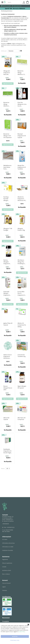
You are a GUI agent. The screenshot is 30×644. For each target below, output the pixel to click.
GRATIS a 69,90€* (7, 6)
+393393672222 (11, 527)
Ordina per (4, 51)
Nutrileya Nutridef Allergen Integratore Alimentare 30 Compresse (7, 199)
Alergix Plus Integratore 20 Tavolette (22, 167)
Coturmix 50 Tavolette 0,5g (22, 356)
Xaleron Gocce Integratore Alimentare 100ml (8, 357)
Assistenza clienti (7, 570)
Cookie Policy (22, 632)
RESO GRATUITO (18, 6)
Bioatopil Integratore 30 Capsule (22, 136)
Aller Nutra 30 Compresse (21, 419)
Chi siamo (5, 539)
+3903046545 (6, 524)
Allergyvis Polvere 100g (21, 229)
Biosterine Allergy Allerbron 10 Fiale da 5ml (21, 73)
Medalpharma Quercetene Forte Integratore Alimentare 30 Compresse (7, 167)
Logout (4, 587)
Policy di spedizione (7, 563)
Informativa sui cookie (8, 547)
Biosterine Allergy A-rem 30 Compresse (7, 136)
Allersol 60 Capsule (6, 419)
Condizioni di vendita (8, 550)
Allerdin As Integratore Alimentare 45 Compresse (22, 199)
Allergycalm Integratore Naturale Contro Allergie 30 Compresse (8, 73)
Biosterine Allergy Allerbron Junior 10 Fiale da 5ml (7, 104)
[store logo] (5, 2)
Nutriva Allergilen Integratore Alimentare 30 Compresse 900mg (7, 262)
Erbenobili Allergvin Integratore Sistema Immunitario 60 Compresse (8, 293)
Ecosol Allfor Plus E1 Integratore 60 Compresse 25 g (22, 293)
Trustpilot (6, 621)
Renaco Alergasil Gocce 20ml (8, 388)
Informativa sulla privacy (8, 543)
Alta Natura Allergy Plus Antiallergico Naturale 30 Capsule (21, 262)
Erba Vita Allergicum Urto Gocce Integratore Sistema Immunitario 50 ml (22, 104)
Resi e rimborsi (6, 574)
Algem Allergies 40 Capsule (22, 387)
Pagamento (5, 559)
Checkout (5, 590)
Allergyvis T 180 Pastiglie (8, 229)
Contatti (4, 567)
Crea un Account (6, 583)
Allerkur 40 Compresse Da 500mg (22, 325)
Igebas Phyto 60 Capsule (8, 324)
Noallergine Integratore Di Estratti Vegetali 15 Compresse (8, 451)
